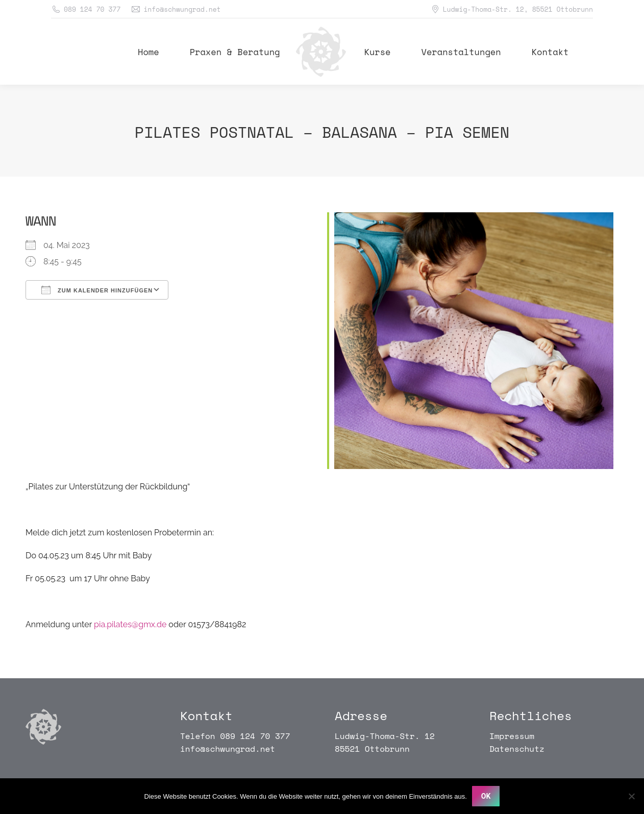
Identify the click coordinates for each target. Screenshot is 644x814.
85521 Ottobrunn (372, 749)
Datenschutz (517, 749)
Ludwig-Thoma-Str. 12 (385, 736)
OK (486, 796)
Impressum (512, 736)
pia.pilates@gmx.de (130, 624)
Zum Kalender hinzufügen (97, 290)
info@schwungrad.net (228, 749)
